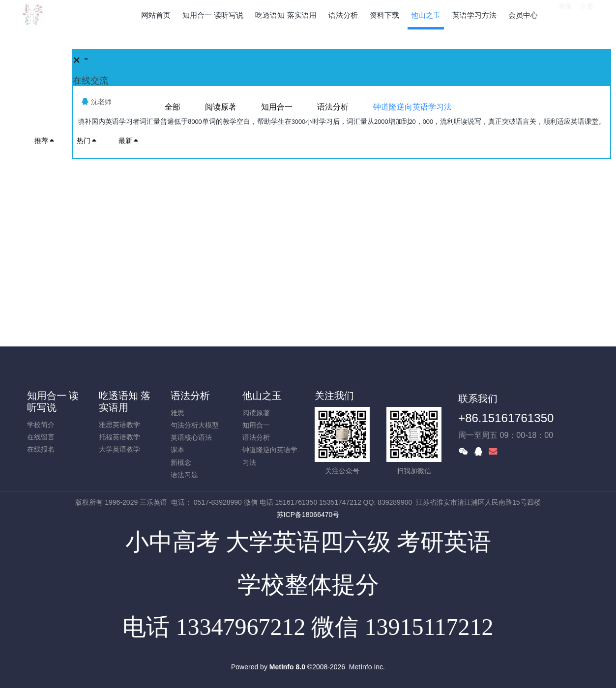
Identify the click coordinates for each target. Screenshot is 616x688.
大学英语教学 (119, 449)
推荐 (45, 141)
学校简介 (41, 425)
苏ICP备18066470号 (308, 515)
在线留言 (41, 437)
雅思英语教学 (119, 425)
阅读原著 (256, 413)
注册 (587, 14)
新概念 (181, 462)
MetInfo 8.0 (287, 667)
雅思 (177, 413)
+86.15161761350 (506, 418)
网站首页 (156, 15)
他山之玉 (262, 396)
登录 (565, 14)
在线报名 (41, 449)
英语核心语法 (191, 437)
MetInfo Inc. (367, 667)
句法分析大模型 (195, 425)
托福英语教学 (119, 437)
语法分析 (190, 396)
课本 (177, 450)
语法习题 (184, 475)
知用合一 (256, 425)
